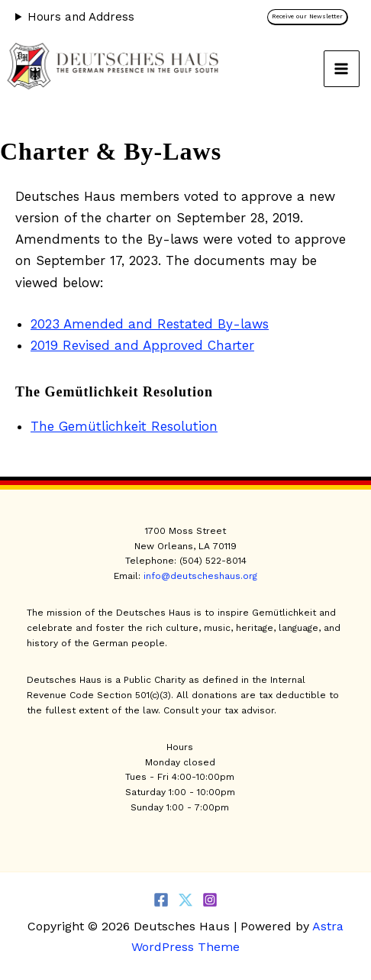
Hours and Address (81, 17)
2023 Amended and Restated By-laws (150, 324)
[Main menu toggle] (342, 69)
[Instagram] (210, 900)
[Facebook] (161, 900)
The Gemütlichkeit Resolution (124, 426)
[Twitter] (185, 900)
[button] (311, 17)
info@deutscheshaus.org (200, 576)
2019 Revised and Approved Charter (142, 345)
